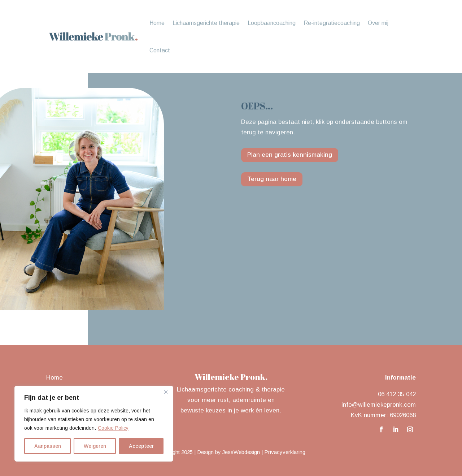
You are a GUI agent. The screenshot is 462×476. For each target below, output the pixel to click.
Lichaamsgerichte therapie (206, 23)
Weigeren (95, 446)
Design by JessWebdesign (228, 452)
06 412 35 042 (397, 394)
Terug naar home (272, 179)
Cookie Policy (113, 428)
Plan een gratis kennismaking (290, 155)
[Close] (166, 392)
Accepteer (141, 446)
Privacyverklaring (285, 452)
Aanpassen (48, 446)
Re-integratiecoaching (332, 23)
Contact (160, 50)
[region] (94, 424)
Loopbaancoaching (272, 23)
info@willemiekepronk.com (379, 405)
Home (157, 23)
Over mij (378, 23)
